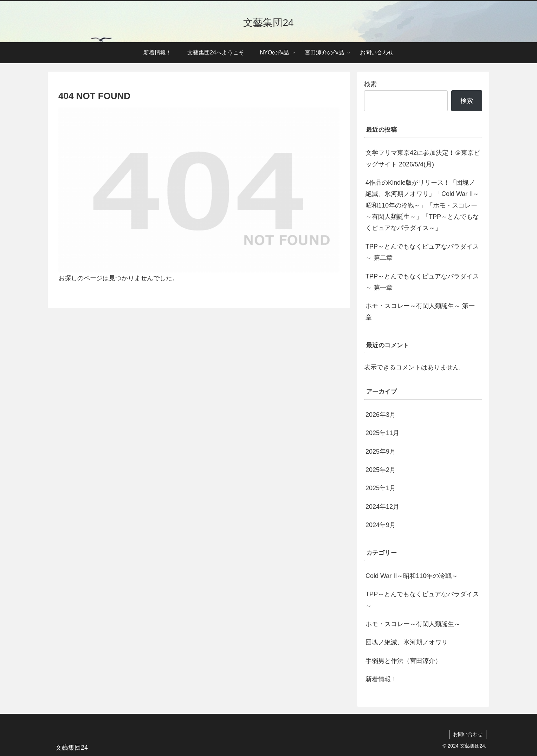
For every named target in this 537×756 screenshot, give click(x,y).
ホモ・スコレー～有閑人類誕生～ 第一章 (420, 311)
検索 (370, 84)
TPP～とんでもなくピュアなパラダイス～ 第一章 (422, 282)
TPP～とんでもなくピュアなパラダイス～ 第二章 (422, 252)
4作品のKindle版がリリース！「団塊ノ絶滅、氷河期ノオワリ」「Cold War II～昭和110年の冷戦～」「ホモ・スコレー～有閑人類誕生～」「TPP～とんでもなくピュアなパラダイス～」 (422, 205)
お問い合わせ (468, 734)
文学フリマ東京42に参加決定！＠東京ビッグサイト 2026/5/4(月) (423, 158)
